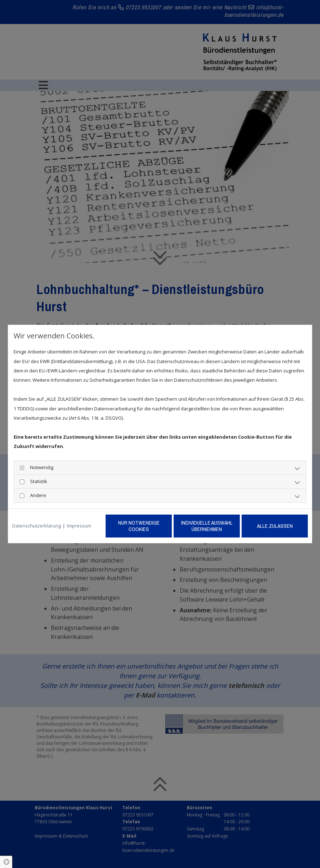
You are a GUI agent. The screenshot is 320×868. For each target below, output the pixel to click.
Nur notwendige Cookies (139, 526)
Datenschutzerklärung (37, 526)
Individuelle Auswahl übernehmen (207, 526)
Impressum (79, 526)
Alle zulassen (275, 526)
